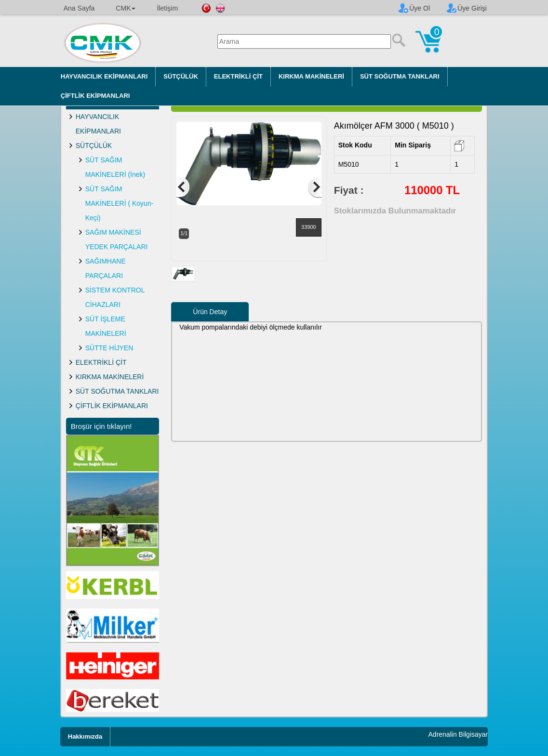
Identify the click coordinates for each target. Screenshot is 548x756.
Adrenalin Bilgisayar (458, 734)
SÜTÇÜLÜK (181, 76)
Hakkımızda (85, 736)
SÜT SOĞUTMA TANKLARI (400, 76)
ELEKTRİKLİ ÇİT (238, 76)
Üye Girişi (472, 8)
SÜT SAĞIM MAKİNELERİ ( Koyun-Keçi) (120, 203)
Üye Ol (420, 8)
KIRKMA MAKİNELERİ (311, 76)
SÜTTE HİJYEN (109, 348)
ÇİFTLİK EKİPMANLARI (95, 96)
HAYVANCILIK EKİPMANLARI (104, 76)
